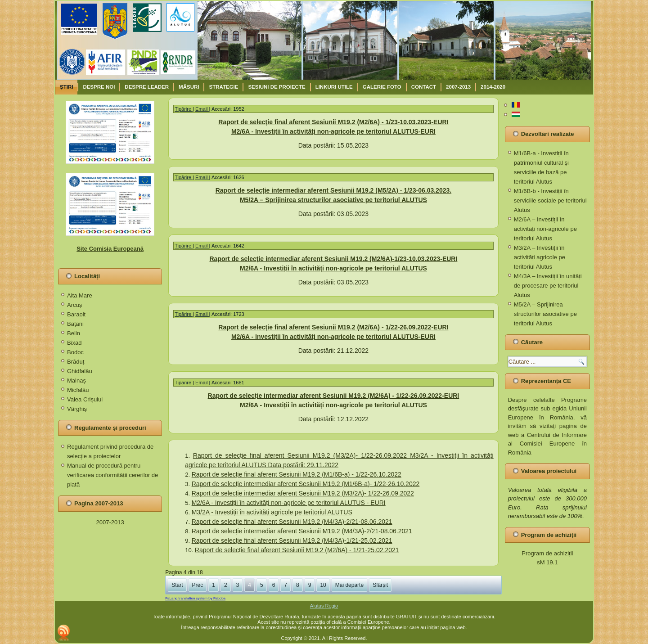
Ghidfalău (80, 371)
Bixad (74, 343)
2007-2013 (458, 87)
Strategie (223, 87)
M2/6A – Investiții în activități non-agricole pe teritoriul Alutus (545, 229)
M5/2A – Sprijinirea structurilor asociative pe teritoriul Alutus (545, 314)
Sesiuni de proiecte (277, 87)
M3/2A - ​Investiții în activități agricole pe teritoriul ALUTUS (272, 512)
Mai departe (349, 585)
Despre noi (99, 87)
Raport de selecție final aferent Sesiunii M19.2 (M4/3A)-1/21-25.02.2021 (292, 540)
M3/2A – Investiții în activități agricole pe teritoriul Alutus (540, 257)
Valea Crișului (85, 399)
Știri (66, 87)
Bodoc (75, 352)
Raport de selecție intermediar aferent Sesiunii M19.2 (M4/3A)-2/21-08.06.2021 (302, 531)
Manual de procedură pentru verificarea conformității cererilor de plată (112, 475)
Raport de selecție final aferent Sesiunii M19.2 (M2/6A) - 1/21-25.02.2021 (297, 550)
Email (202, 109)
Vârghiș (77, 409)
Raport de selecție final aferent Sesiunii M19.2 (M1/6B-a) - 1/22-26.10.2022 (297, 474)
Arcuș (74, 305)
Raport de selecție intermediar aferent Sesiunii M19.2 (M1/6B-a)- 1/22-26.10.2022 (306, 484)
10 (323, 585)
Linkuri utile (334, 87)
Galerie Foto (382, 87)
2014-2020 (493, 87)
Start (177, 585)
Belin (74, 333)
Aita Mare (80, 295)
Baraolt (76, 314)
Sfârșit (380, 585)
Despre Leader (147, 87)
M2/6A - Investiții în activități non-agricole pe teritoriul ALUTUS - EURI (289, 503)
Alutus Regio (324, 606)
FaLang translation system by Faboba (195, 598)
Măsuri (189, 87)
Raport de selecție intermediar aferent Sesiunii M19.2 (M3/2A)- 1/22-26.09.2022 (303, 493)
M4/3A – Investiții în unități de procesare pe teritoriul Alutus (548, 286)
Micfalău (78, 390)
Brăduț (76, 362)
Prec (198, 585)
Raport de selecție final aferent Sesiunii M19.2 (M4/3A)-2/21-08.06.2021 (292, 522)
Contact (424, 87)
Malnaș (76, 381)
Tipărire (184, 109)
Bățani (75, 324)
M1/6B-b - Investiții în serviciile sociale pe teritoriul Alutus (550, 200)
